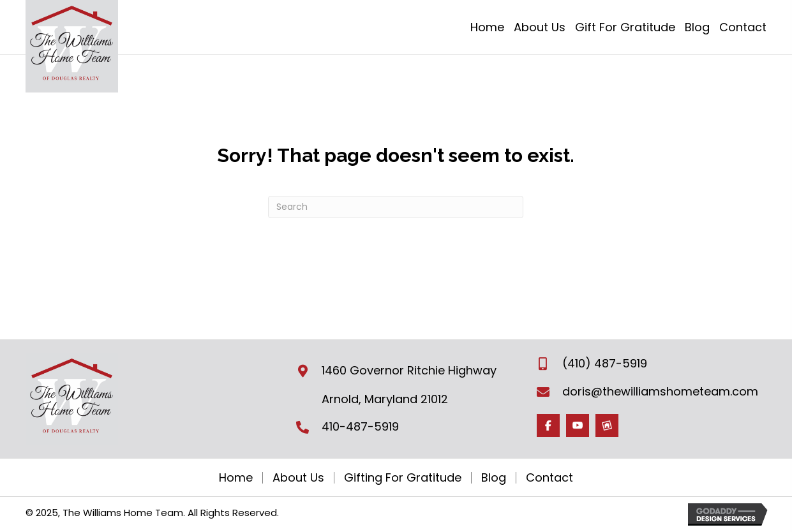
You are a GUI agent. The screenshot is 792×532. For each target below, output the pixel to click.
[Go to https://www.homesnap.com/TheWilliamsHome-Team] (607, 425)
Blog (494, 478)
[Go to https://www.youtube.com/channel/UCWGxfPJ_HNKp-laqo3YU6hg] (578, 425)
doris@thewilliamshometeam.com (660, 391)
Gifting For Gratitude (403, 478)
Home (236, 478)
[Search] (396, 207)
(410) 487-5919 (605, 363)
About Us (298, 478)
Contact (549, 478)
